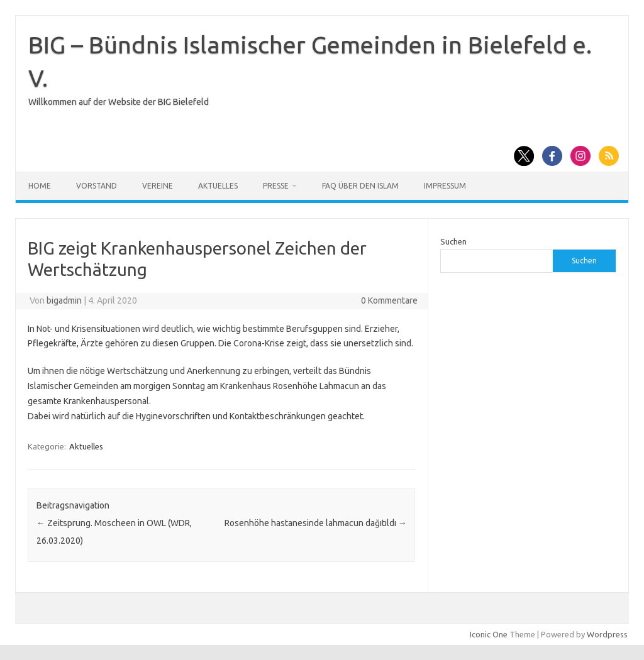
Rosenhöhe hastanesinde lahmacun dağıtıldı (316, 523)
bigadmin (64, 300)
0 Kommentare (389, 300)
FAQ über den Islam (360, 186)
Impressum (445, 186)
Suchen (453, 241)
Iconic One (489, 634)
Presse (276, 186)
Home (40, 186)
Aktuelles (218, 186)
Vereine (158, 186)
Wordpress (607, 634)
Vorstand (97, 186)
